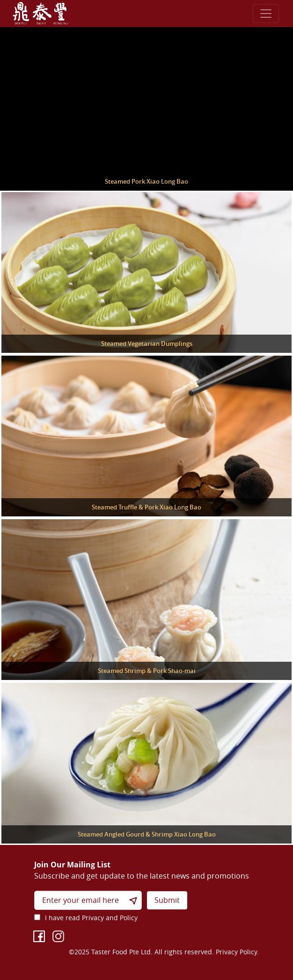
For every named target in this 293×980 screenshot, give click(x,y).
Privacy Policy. (237, 952)
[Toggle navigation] (266, 14)
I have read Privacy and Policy (91, 918)
